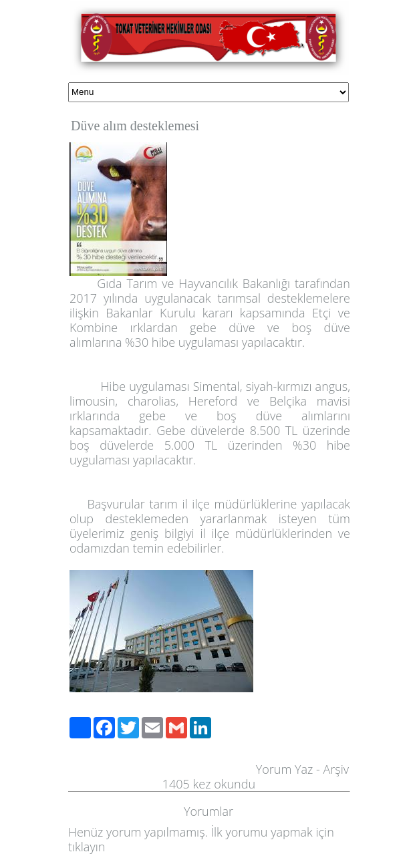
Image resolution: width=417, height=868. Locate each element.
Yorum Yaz (285, 769)
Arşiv (336, 769)
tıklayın (87, 847)
